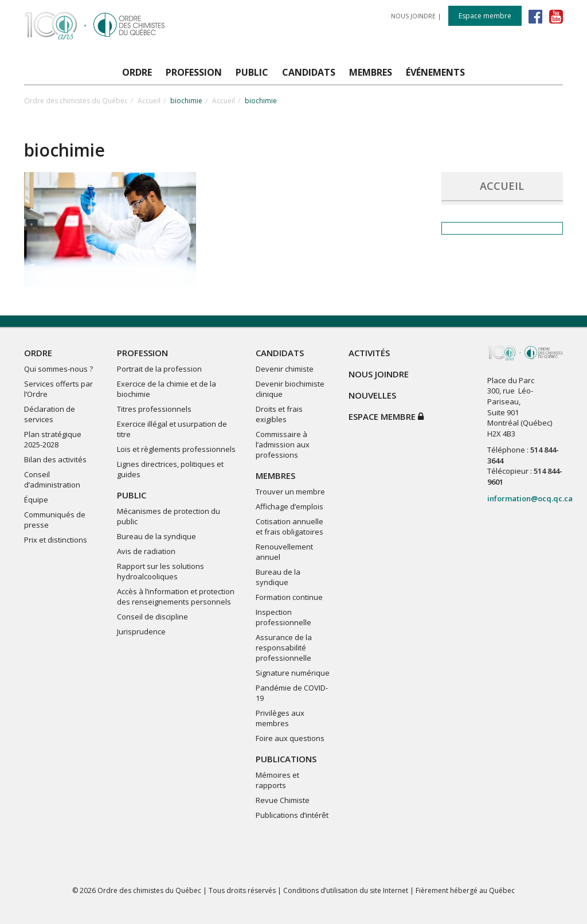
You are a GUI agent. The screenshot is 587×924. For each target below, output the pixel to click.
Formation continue (289, 597)
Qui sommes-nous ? (58, 369)
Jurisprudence (141, 631)
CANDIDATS (280, 353)
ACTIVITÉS (369, 353)
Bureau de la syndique (156, 536)
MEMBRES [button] (371, 72)
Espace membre (485, 16)
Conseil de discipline (152, 617)
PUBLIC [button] (252, 72)
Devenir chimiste (285, 369)
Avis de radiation (146, 551)
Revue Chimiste (283, 800)
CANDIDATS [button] (309, 72)
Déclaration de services (50, 414)
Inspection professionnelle (283, 617)
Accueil (149, 101)
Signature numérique (293, 673)
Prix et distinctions (56, 540)
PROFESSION (142, 353)
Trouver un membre (290, 492)
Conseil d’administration (52, 479)
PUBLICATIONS (286, 759)
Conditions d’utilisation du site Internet (346, 890)
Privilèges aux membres (280, 718)
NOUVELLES (372, 395)
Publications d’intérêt (292, 815)
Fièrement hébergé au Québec (465, 890)
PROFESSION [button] (194, 72)
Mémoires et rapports (277, 780)
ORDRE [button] (137, 72)
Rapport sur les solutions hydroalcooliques (161, 571)
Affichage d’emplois (289, 506)
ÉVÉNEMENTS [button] (435, 72)
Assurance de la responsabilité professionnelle (284, 648)
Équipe (36, 500)
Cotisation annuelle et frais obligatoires (289, 527)
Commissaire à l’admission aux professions (283, 445)
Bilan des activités (55, 459)
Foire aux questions (290, 738)
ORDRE (38, 353)
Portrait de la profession (159, 369)
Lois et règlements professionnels (176, 449)
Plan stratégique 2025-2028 (53, 439)
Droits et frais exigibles (279, 414)
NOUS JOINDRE (413, 16)
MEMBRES (275, 475)
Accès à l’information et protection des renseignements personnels (176, 596)
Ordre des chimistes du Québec (76, 101)
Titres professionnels (154, 409)
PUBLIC (132, 495)
